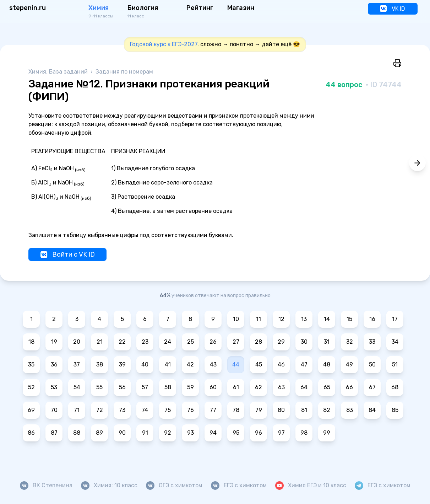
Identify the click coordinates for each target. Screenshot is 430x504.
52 (31, 387)
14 (327, 319)
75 (168, 410)
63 (281, 387)
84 (372, 410)
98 (304, 433)
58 (168, 387)
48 (327, 364)
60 (213, 387)
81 (304, 410)
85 (395, 410)
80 (281, 410)
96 (258, 433)
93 (190, 433)
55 (99, 387)
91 (145, 433)
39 (122, 364)
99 (327, 433)
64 (304, 387)
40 (145, 364)
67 (372, 387)
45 (259, 364)
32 (350, 342)
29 (281, 342)
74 (145, 410)
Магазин (241, 8)
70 (54, 410)
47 (304, 364)
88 (77, 433)
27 (236, 342)
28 (258, 342)
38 (100, 364)
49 (349, 364)
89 (99, 433)
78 (236, 410)
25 (190, 342)
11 (258, 319)
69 (31, 410)
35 (31, 364)
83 (350, 410)
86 (31, 433)
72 (100, 410)
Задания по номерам (124, 72)
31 (327, 342)
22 (122, 342)
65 (327, 387)
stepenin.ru (28, 8)
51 (395, 364)
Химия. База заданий (59, 72)
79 (259, 410)
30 (304, 342)
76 (190, 410)
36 (54, 364)
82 (327, 410)
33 (372, 342)
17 (395, 319)
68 (395, 387)
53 (54, 387)
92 (168, 433)
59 (190, 387)
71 (77, 410)
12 (281, 319)
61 (236, 387)
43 (213, 364)
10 (236, 319)
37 (77, 364)
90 (122, 433)
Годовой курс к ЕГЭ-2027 (164, 44)
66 (349, 387)
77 (213, 410)
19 (54, 342)
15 (349, 319)
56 (122, 387)
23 (145, 342)
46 (281, 364)
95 (236, 433)
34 (395, 342)
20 (77, 342)
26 (213, 342)
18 (31, 342)
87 (54, 433)
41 (168, 364)
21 (100, 342)
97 (281, 433)
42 (190, 364)
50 (372, 364)
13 (304, 319)
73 (122, 410)
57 (145, 387)
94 (213, 433)
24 (168, 342)
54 (77, 387)
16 (372, 319)
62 (258, 387)
